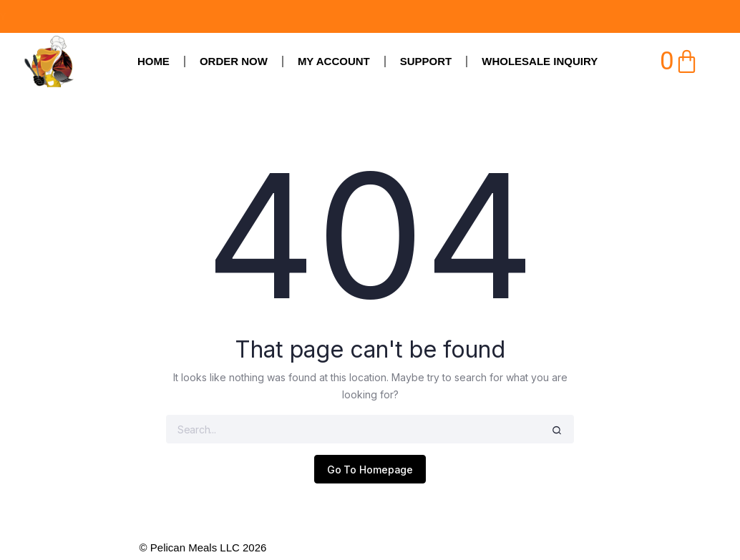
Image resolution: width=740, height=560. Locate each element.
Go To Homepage (370, 470)
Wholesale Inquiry (540, 61)
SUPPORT (426, 61)
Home (154, 61)
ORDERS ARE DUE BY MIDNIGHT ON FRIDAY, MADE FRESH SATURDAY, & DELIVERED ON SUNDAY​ (268, 16)
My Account (334, 61)
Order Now (234, 61)
